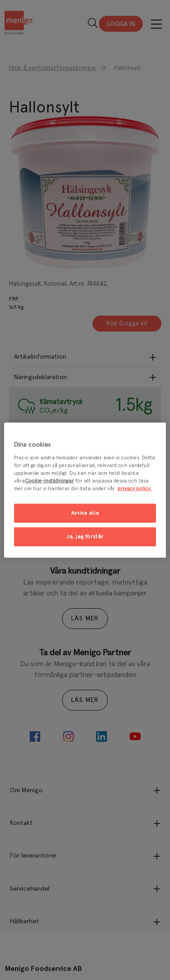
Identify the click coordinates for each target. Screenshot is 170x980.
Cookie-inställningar (49, 481)
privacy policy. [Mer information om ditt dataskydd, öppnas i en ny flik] (134, 489)
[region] (85, 490)
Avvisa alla (85, 513)
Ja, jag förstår (85, 537)
